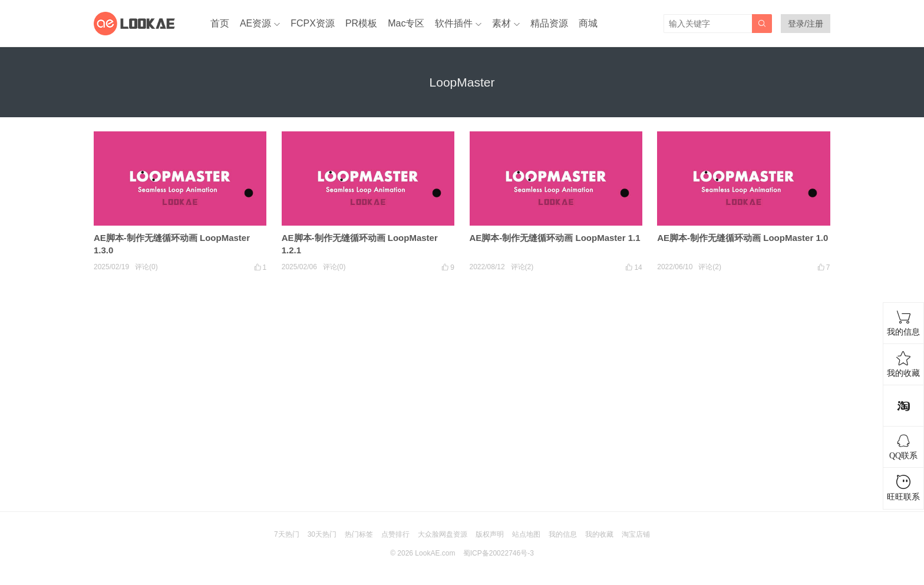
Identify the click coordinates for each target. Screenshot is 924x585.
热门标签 (359, 534)
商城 (588, 23)
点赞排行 (395, 534)
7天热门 (287, 534)
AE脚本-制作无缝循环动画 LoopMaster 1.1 (555, 238)
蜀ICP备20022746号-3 (499, 553)
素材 (501, 23)
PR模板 (361, 23)
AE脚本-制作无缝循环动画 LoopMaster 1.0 (742, 238)
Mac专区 (406, 23)
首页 (220, 23)
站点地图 (526, 534)
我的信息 (563, 534)
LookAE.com (435, 553)
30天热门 (322, 534)
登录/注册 (806, 24)
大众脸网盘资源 (443, 534)
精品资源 (549, 23)
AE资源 (255, 23)
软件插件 (454, 23)
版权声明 (490, 534)
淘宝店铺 (636, 534)
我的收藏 (599, 534)
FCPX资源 (313, 23)
